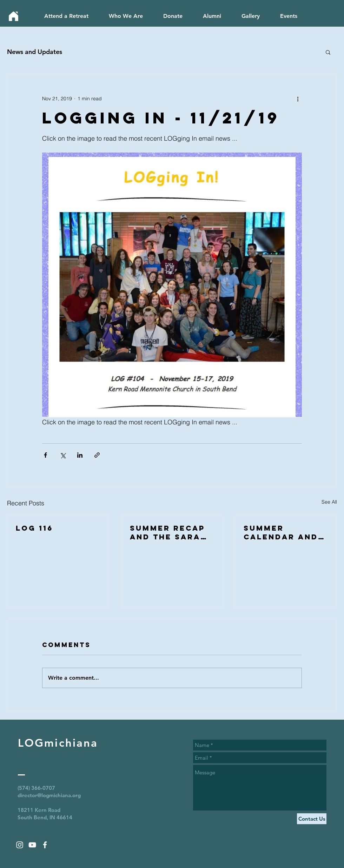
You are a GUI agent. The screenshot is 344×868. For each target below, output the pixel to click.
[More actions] (298, 99)
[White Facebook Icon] (45, 845)
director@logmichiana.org (49, 795)
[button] (328, 52)
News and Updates (35, 52)
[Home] (14, 16)
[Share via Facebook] (45, 455)
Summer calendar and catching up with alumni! (281, 532)
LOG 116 (34, 528)
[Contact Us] (312, 819)
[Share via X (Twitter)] (63, 455)
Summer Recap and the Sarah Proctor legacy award (168, 532)
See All (329, 502)
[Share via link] (97, 455)
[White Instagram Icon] (20, 845)
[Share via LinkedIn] (80, 455)
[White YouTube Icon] (32, 845)
